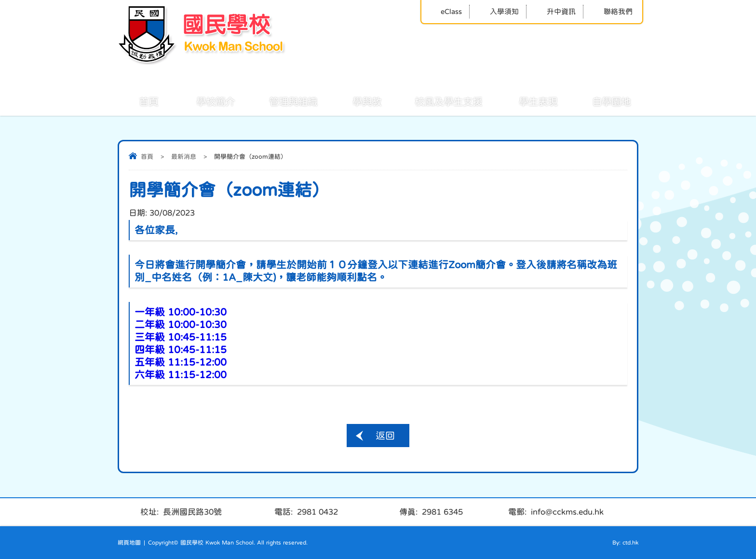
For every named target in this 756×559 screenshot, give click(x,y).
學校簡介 (205, 101)
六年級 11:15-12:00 (181, 375)
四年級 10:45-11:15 (181, 349)
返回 (385, 436)
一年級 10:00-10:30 (181, 312)
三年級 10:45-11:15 (181, 337)
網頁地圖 (129, 543)
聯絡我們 (612, 11)
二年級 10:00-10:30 (181, 324)
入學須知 (498, 11)
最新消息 (184, 157)
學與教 (356, 101)
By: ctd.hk (625, 543)
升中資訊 (555, 11)
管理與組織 (283, 101)
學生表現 (527, 101)
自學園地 (601, 101)
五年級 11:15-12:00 (181, 362)
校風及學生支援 (438, 101)
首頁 (138, 101)
